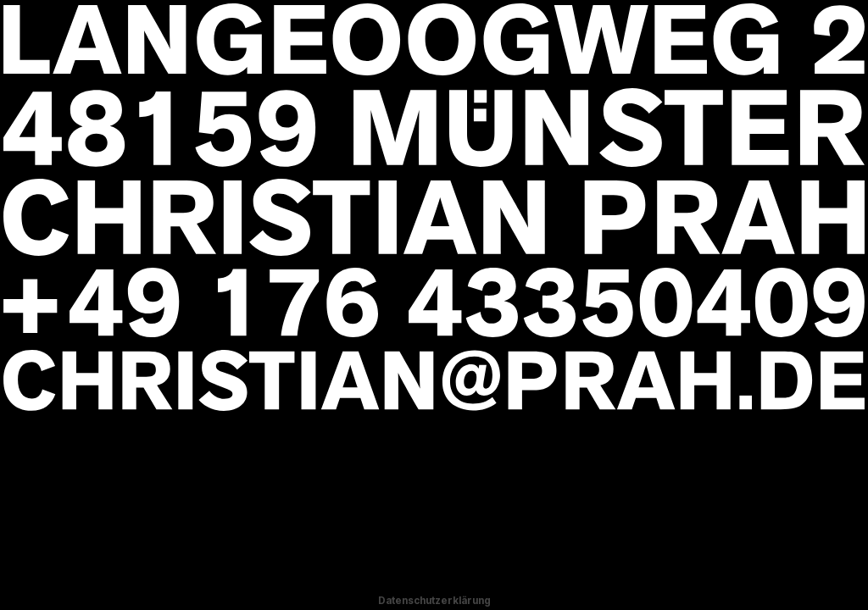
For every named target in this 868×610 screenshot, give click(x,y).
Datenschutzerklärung (434, 601)
